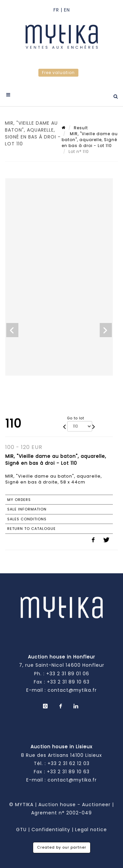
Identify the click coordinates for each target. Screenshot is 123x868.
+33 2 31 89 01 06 (68, 674)
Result (81, 128)
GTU (21, 830)
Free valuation (58, 73)
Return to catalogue (31, 529)
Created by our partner (62, 847)
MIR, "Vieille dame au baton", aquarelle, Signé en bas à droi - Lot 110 (90, 140)
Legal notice (91, 830)
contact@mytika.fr (72, 690)
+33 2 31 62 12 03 (69, 763)
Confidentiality (51, 830)
